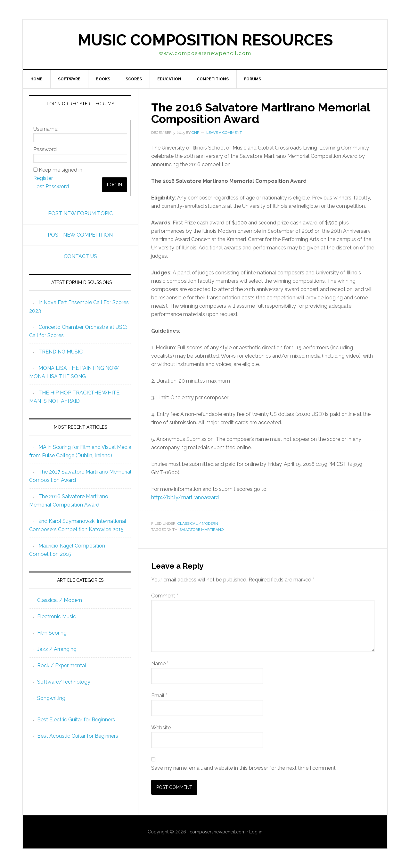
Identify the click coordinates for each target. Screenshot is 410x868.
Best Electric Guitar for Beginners (76, 720)
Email (159, 696)
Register (43, 178)
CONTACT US (80, 256)
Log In (115, 185)
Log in (256, 832)
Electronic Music (57, 617)
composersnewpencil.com (218, 832)
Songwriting (51, 698)
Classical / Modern (198, 523)
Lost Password (51, 187)
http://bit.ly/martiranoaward (185, 497)
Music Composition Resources (205, 40)
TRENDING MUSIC (61, 352)
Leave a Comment (224, 133)
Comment (165, 596)
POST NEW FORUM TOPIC (80, 213)
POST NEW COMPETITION (80, 235)
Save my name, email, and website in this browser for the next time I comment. (244, 768)
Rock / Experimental (62, 665)
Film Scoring (52, 633)
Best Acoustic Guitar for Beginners (78, 736)
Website (161, 728)
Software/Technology (64, 682)
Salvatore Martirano (201, 530)
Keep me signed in (61, 170)
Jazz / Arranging (57, 649)
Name (160, 664)
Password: (45, 149)
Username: (46, 129)
